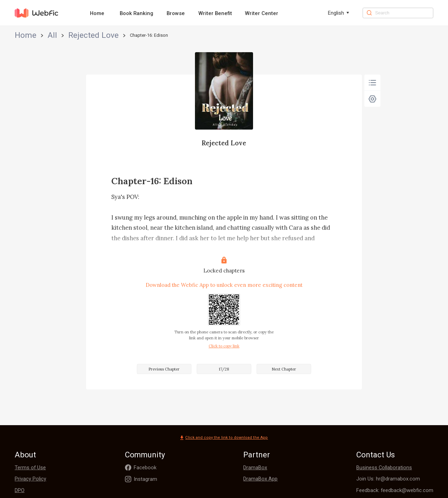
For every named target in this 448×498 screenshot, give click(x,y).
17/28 (224, 369)
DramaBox (255, 468)
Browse (176, 13)
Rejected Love (62, 35)
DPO (20, 490)
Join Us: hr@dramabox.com (388, 479)
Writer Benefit (215, 13)
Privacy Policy (30, 479)
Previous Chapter (164, 369)
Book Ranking (136, 13)
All (37, 35)
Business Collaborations (384, 468)
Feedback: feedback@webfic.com (395, 490)
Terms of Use (30, 468)
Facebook (145, 468)
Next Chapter (284, 369)
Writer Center (262, 13)
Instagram (145, 479)
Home (97, 13)
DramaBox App (260, 479)
